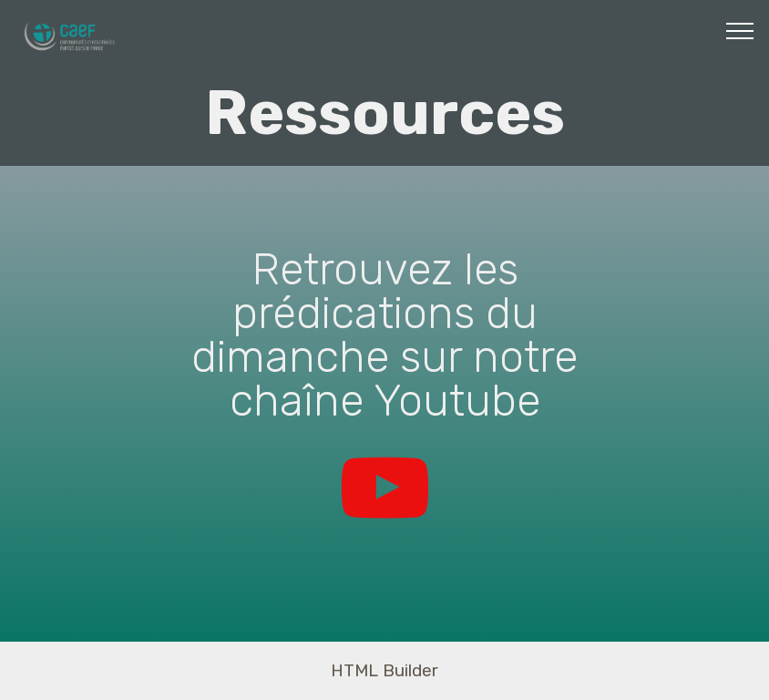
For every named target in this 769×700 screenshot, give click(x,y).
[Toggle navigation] (740, 30)
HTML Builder (384, 670)
